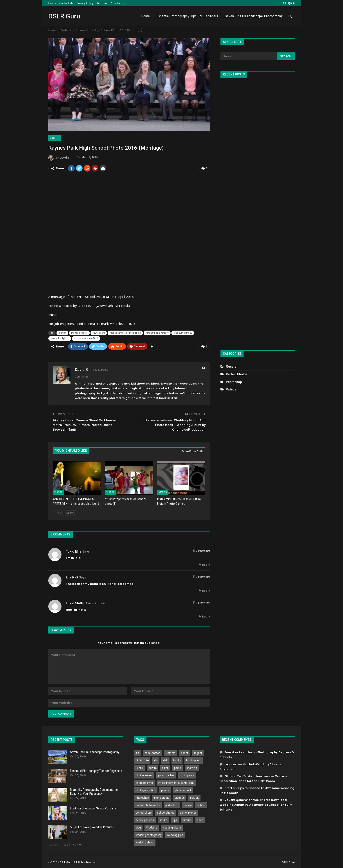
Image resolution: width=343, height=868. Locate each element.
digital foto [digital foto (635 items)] (142, 759)
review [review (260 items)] (188, 804)
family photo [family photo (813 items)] (194, 759)
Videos (54, 138)
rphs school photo (60, 338)
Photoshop (234, 382)
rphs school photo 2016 (86, 338)
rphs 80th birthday (183, 332)
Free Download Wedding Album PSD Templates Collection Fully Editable (256, 804)
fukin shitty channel (82, 602)
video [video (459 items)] (200, 819)
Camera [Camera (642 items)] (171, 752)
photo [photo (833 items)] (178, 767)
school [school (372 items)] (201, 804)
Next (71, 512)
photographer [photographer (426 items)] (166, 774)
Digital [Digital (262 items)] (198, 752)
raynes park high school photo (125, 332)
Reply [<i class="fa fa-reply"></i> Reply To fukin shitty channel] (204, 615)
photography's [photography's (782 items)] (144, 782)
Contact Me (66, 3)
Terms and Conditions (111, 3)
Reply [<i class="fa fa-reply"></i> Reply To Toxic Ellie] (204, 564)
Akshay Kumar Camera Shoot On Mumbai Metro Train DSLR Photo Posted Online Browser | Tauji (85, 424)
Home (52, 3)
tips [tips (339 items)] (175, 819)
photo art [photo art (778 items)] (192, 767)
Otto (228, 775)
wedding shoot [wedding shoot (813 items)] (145, 841)
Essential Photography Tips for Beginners (187, 16)
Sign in (289, 3)
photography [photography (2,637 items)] (187, 774)
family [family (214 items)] (177, 759)
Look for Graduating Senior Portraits (93, 807)
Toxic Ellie (74, 550)
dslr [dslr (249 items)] (165, 759)
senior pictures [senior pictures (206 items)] (145, 819)
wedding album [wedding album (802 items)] (172, 827)
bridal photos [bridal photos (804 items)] (153, 752)
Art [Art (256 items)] (137, 752)
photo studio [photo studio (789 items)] (162, 797)
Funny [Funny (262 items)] (139, 767)
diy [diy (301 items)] (156, 759)
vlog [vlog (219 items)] (138, 827)
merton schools (79, 332)
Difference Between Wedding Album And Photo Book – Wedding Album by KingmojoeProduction (173, 424)
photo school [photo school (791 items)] (183, 789)
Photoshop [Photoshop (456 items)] (142, 797)
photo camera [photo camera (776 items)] (144, 774)
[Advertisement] (258, 212)
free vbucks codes (238, 751)
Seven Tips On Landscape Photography (254, 16)
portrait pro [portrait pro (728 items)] (172, 804)
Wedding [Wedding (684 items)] (152, 827)
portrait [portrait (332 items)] (194, 797)
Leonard (231, 763)
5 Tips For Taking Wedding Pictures (92, 826)
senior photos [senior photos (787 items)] (188, 812)
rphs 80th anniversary (157, 332)
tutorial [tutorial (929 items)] (187, 819)
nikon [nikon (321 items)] (165, 767)
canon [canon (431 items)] (185, 752)
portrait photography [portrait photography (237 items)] (148, 804)
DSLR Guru (64, 16)
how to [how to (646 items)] (153, 767)
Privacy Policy (85, 3)
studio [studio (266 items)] (163, 819)
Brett (228, 787)
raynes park (99, 332)
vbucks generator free (242, 799)
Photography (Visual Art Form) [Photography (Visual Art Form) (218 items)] (176, 782)
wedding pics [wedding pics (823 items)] (175, 834)
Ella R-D (72, 576)
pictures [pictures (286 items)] (180, 797)
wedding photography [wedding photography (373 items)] (149, 834)
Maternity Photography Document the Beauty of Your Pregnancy (94, 790)
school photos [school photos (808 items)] (166, 812)
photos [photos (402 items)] (165, 789)
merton (62, 332)
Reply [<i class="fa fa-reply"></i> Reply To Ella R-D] (204, 590)
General (232, 367)
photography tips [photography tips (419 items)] (146, 789)
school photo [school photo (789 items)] (144, 812)
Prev (59, 512)
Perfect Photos (237, 374)
